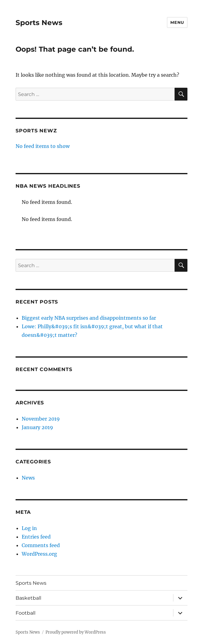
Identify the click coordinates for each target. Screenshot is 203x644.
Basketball (28, 598)
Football (25, 613)
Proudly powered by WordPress (76, 632)
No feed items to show (43, 146)
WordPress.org (39, 554)
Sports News (39, 23)
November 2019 (41, 419)
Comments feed (41, 545)
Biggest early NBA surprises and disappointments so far (89, 318)
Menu (177, 22)
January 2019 (37, 427)
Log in (29, 528)
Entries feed (36, 537)
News (28, 478)
